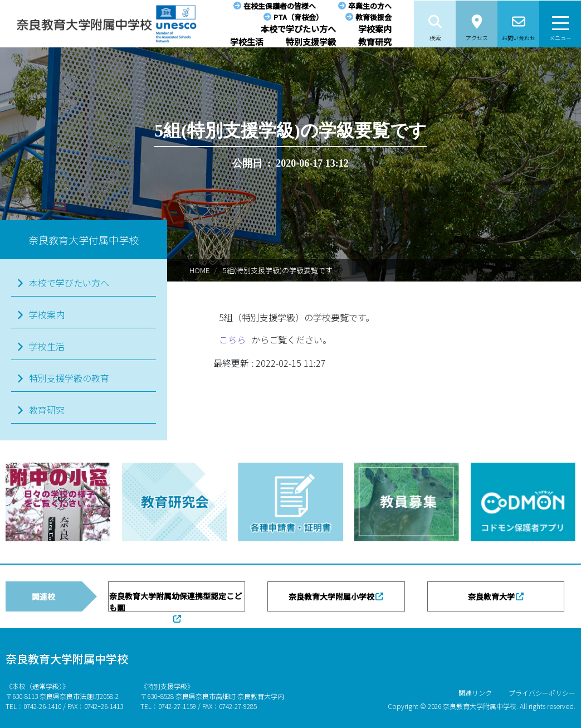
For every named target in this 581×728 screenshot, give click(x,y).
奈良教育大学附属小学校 (331, 596)
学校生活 (247, 42)
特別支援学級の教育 (69, 378)
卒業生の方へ (370, 6)
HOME (199, 270)
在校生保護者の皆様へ (280, 6)
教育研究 (375, 42)
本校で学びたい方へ (298, 29)
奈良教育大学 (491, 596)
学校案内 (375, 29)
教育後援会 (373, 17)
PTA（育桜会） (298, 17)
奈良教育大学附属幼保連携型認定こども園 (175, 601)
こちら (232, 339)
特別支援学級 (311, 42)
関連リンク (475, 693)
